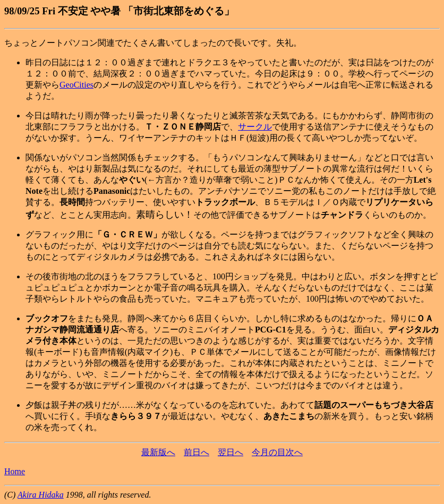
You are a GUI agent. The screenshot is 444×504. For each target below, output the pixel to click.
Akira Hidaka (41, 495)
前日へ (197, 452)
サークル (255, 127)
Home (15, 471)
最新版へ (158, 452)
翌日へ (230, 452)
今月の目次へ (277, 452)
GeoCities (76, 85)
